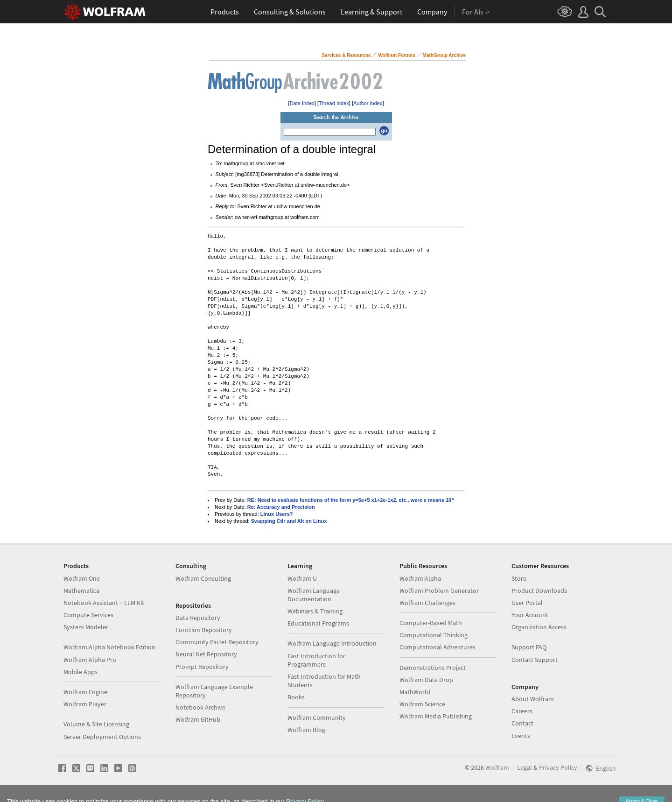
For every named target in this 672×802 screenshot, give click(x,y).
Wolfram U (302, 578)
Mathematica (81, 591)
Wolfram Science (422, 704)
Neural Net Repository (206, 654)
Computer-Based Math (431, 623)
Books (296, 697)
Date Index (302, 103)
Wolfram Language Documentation (314, 595)
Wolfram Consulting (203, 578)
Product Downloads (539, 591)
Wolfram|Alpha (420, 578)
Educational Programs (318, 623)
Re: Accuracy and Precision (281, 507)
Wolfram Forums (396, 55)
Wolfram (497, 767)
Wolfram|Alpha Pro (90, 660)
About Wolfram (533, 699)
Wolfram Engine (85, 692)
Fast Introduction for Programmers (316, 660)
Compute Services (88, 615)
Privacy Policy (558, 767)
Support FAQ (529, 647)
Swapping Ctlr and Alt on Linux (289, 521)
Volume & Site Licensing (96, 724)
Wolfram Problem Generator (439, 591)
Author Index (368, 103)
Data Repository (198, 618)
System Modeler (86, 627)
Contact (522, 723)
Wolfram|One (82, 578)
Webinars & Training (315, 611)
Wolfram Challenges (427, 603)
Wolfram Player (85, 704)
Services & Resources (346, 55)
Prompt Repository (202, 667)
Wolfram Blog (306, 730)
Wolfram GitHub (198, 719)
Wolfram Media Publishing (436, 716)
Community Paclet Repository (217, 642)
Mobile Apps (80, 672)
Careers (522, 711)
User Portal (527, 603)
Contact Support (535, 660)
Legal (525, 767)
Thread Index (334, 103)
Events (521, 736)
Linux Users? (277, 514)
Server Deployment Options (102, 737)
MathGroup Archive (444, 55)
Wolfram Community (317, 718)
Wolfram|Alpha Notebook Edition (109, 647)
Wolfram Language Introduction (332, 643)
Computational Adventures (437, 647)
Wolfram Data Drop (426, 680)
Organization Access (539, 627)
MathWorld (415, 692)
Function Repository (204, 630)
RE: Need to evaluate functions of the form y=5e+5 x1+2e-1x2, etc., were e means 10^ (351, 500)
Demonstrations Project (433, 668)
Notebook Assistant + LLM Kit (104, 603)
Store (519, 578)
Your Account (530, 615)
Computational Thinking (434, 635)
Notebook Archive (200, 707)
